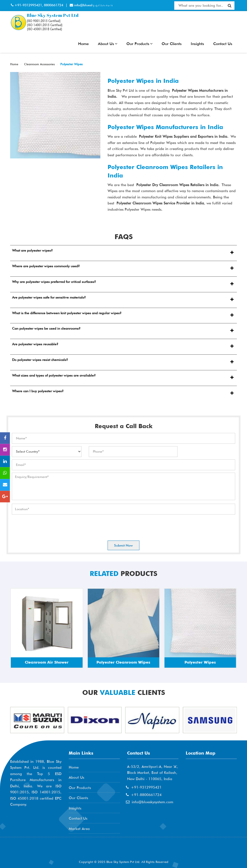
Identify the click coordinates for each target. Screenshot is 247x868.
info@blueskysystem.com (152, 802)
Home (83, 44)
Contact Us (223, 44)
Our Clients (172, 44)
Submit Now (123, 545)
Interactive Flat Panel (117, 5)
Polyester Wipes (71, 64)
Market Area (79, 829)
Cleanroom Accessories (39, 64)
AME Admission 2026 (36, 851)
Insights (197, 44)
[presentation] (48, 526)
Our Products (139, 44)
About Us (108, 44)
